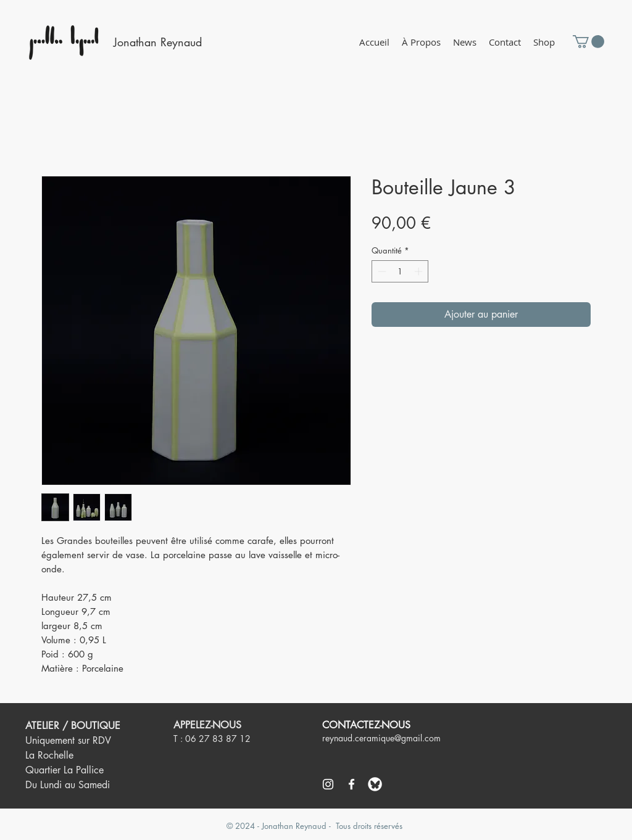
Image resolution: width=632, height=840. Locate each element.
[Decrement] (381, 271)
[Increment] (420, 271)
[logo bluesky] (375, 784)
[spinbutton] (400, 271)
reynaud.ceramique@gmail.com (381, 738)
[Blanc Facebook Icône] (351, 784)
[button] (544, 42)
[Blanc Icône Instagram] (328, 784)
